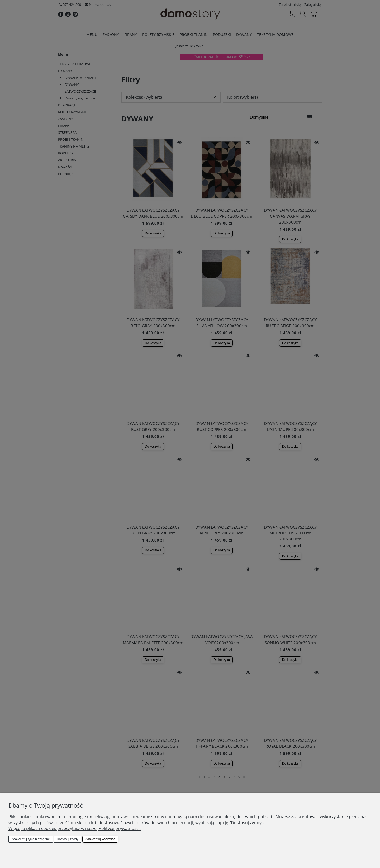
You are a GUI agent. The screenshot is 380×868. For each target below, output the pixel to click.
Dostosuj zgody (68, 839)
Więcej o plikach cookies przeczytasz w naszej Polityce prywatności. (75, 828)
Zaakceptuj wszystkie (100, 839)
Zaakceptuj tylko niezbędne (30, 839)
